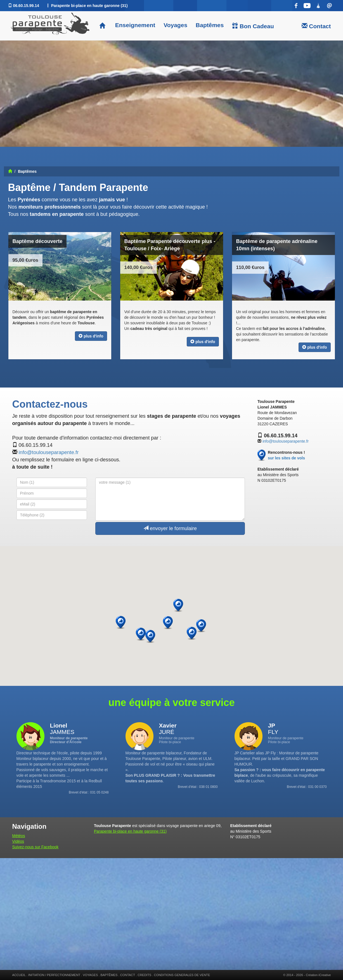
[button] (201, 626)
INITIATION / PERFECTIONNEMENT (54, 975)
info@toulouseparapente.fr (49, 452)
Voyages (175, 25)
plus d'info (91, 336)
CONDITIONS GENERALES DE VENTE (182, 975)
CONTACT (128, 975)
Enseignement (134, 25)
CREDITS (144, 975)
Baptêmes (210, 25)
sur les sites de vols (286, 458)
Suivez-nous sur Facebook (36, 847)
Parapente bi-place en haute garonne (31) (130, 831)
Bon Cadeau (253, 26)
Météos (19, 836)
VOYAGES (90, 975)
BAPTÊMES (109, 975)
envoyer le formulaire (170, 528)
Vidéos (18, 841)
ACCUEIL (19, 975)
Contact (316, 26)
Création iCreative (318, 975)
